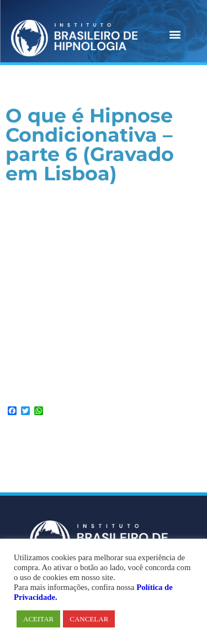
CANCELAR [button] (89, 619)
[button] (175, 34)
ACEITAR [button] (38, 619)
